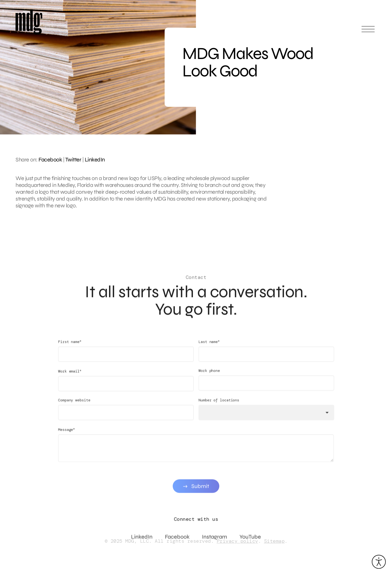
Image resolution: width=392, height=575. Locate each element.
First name (70, 346)
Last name (209, 346)
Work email (70, 375)
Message (66, 434)
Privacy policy (237, 541)
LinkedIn (95, 160)
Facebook (50, 160)
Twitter (73, 160)
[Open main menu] (368, 32)
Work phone (209, 375)
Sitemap (274, 541)
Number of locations (219, 404)
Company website (74, 404)
